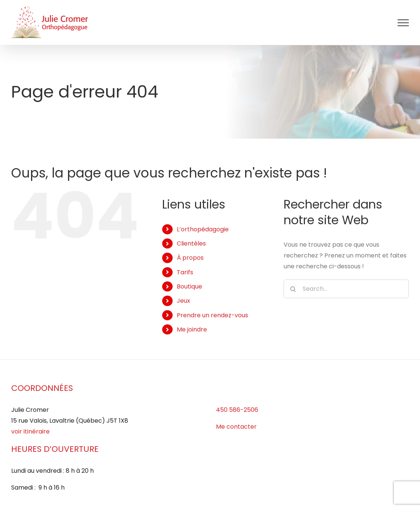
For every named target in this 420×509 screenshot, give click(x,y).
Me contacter (236, 427)
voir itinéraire (30, 431)
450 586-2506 (237, 410)
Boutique (189, 286)
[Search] (293, 289)
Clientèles (191, 243)
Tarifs (185, 272)
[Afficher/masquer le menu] (403, 23)
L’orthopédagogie (203, 229)
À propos (190, 258)
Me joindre (192, 329)
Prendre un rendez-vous (212, 315)
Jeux (183, 301)
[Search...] (346, 289)
